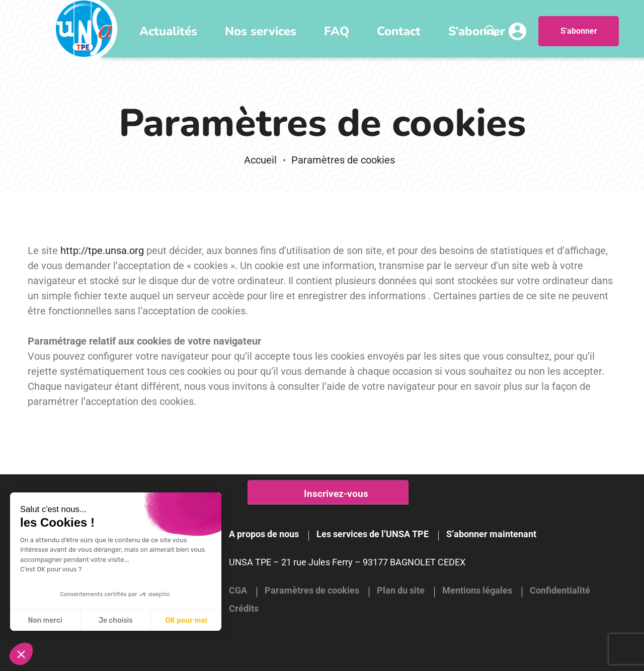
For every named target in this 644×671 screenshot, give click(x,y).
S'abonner (579, 31)
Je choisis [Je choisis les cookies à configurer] (116, 620)
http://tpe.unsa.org (102, 250)
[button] (21, 654)
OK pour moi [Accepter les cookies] (186, 620)
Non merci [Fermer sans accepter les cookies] (45, 620)
